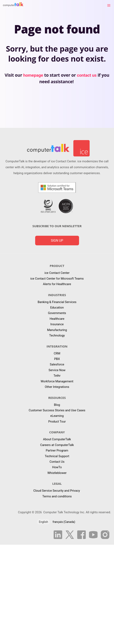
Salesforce (57, 364)
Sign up (57, 241)
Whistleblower (57, 473)
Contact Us (57, 462)
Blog (57, 405)
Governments (57, 313)
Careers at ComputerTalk (57, 445)
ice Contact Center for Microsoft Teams (57, 279)
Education (57, 308)
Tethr (57, 376)
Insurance (57, 324)
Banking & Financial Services (57, 302)
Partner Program (57, 450)
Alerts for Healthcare (57, 284)
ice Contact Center (57, 273)
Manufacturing (57, 330)
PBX (57, 359)
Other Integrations (57, 387)
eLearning (57, 416)
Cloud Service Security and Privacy (57, 491)
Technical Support (57, 456)
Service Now (57, 370)
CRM (57, 353)
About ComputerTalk (57, 439)
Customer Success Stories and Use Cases (57, 410)
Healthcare (57, 319)
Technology (57, 335)
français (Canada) (64, 522)
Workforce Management (57, 381)
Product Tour (57, 422)
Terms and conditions (57, 496)
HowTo (57, 467)
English (43, 522)
